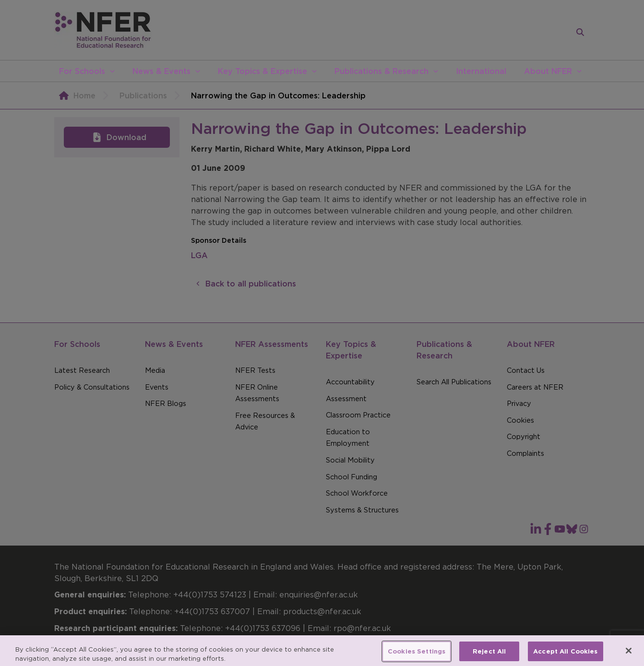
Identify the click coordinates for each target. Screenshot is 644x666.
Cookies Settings (417, 655)
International (481, 71)
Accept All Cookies (565, 655)
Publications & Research (382, 71)
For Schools (82, 71)
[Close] (629, 654)
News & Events (161, 71)
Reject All (489, 655)
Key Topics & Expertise (262, 71)
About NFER (548, 71)
